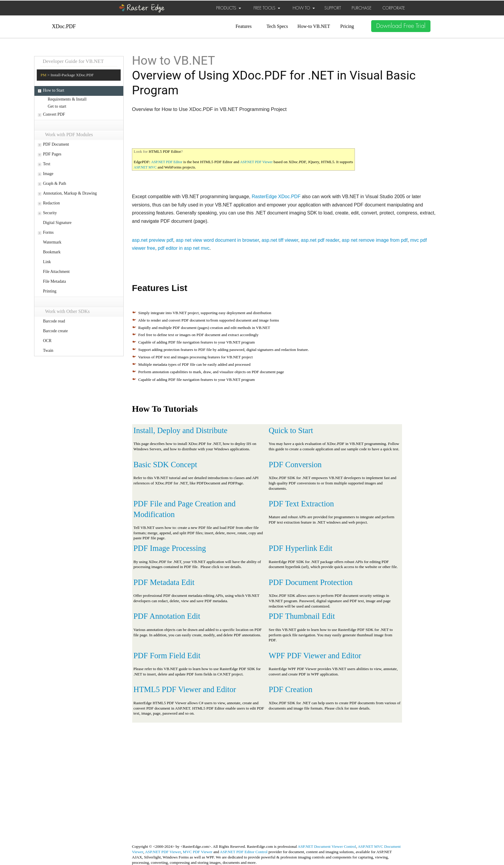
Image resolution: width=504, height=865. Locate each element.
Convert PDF (54, 114)
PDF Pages (52, 154)
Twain (48, 350)
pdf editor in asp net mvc (184, 248)
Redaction (51, 203)
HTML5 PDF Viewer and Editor (185, 689)
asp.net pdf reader (320, 240)
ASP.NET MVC (145, 167)
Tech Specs (277, 26)
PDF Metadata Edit (164, 582)
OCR (47, 341)
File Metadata (55, 281)
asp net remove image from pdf (375, 240)
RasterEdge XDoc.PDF (276, 197)
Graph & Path (55, 183)
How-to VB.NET (314, 26)
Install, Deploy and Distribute (180, 430)
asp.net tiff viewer (280, 240)
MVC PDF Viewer (198, 852)
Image (48, 174)
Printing (50, 291)
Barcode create (55, 331)
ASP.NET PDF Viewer (256, 162)
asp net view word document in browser (217, 240)
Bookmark (52, 252)
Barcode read (54, 321)
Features (243, 26)
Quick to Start (291, 430)
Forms (48, 232)
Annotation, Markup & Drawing (70, 193)
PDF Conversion (295, 465)
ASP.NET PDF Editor (167, 162)
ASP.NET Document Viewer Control (327, 846)
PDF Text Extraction (301, 504)
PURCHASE (362, 8)
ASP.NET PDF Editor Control (244, 852)
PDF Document (56, 144)
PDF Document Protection (311, 582)
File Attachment (56, 272)
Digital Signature (57, 223)
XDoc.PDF (64, 26)
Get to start (57, 106)
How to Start (54, 90)
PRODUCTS (229, 8)
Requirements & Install (67, 99)
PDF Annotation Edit (167, 616)
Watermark (52, 242)
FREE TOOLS (267, 8)
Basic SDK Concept (165, 465)
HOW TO (304, 8)
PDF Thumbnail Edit (302, 616)
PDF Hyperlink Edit (300, 548)
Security (50, 213)
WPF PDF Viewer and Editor (315, 656)
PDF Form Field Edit (167, 656)
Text (47, 164)
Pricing (347, 26)
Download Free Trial (401, 26)
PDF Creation (290, 689)
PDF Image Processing (170, 548)
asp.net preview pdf (153, 240)
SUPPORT (333, 8)
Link (47, 262)
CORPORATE (394, 8)
